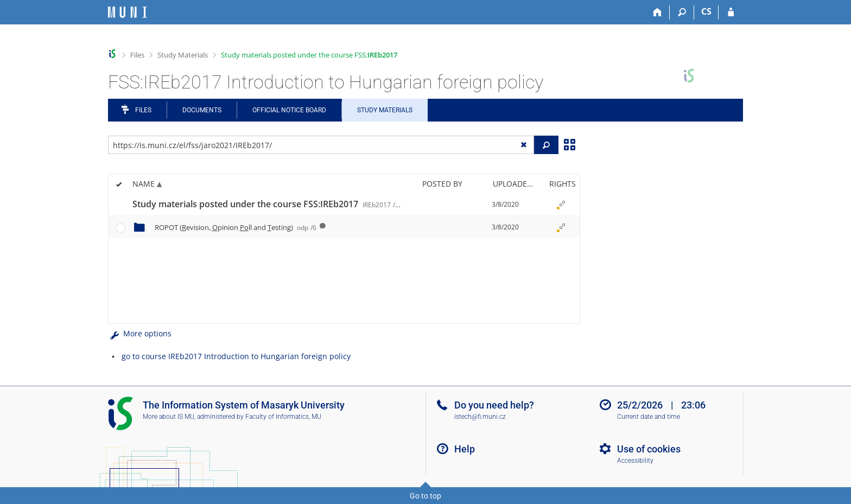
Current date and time (649, 417)
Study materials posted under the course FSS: (309, 55)
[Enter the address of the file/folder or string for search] (321, 145)
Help (465, 449)
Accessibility (635, 461)
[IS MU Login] (731, 12)
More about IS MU (169, 417)
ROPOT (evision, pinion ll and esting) (236, 227)
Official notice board (289, 110)
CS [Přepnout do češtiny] (706, 11)
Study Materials (183, 55)
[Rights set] (561, 205)
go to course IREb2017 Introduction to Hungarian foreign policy (236, 356)
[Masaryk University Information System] (128, 12)
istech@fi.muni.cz (480, 417)
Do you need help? (494, 405)
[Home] (658, 12)
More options (140, 333)
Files (137, 55)
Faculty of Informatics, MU (283, 417)
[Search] (682, 12)
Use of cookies (649, 449)
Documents (202, 110)
